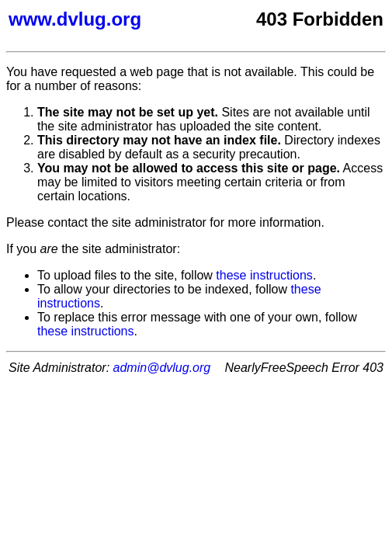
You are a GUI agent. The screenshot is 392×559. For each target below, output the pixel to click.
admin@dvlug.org (162, 368)
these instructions (264, 275)
